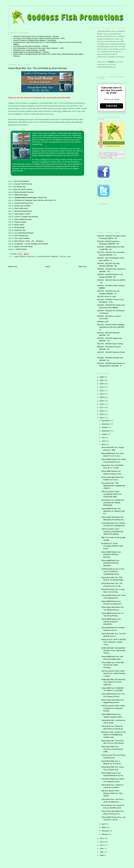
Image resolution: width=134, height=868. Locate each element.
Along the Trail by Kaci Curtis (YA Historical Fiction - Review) (36, 36)
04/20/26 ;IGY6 (103, 322)
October (105, 427)
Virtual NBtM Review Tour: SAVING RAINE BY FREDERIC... (111, 622)
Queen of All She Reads (23, 247)
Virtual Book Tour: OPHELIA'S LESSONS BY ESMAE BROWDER (113, 503)
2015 (102, 414)
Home (48, 267)
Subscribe (111, 106)
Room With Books (21, 208)
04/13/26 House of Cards (107, 297)
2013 (102, 838)
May (104, 444)
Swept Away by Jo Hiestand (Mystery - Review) (31, 52)
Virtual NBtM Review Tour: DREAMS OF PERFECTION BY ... (113, 511)
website (111, 62)
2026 (102, 377)
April (104, 824)
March (104, 827)
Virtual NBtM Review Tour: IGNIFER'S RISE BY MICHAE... (111, 555)
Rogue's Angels (20, 222)
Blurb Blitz (32, 257)
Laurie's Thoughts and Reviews (26, 217)
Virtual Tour (65, 257)
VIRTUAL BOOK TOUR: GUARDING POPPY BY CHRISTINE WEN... (111, 494)
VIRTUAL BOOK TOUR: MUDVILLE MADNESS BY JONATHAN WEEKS (112, 532)
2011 (102, 845)
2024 (102, 384)
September (106, 431)
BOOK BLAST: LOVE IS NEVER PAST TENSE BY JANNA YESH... (114, 642)
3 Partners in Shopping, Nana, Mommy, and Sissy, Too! (35, 200)
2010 (102, 849)
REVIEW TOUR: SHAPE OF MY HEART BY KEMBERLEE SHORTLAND (114, 735)
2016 (102, 411)
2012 (102, 842)
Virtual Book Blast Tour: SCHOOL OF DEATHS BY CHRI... (112, 749)
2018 (102, 404)
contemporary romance (48, 257)
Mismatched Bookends (23, 211)
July (104, 438)
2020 (102, 397)
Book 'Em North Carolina (23, 189)
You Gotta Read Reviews (24, 233)
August (105, 434)
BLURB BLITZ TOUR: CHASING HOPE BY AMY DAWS (112, 546)
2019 (102, 401)
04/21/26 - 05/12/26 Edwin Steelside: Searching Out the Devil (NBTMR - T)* (111, 327)
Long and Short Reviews (23, 184)
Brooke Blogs (19, 227)
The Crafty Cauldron (22, 238)
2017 (102, 408)
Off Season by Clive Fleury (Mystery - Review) (31, 46)
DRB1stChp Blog (21, 195)
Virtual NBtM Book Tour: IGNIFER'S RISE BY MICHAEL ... (110, 563)
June (104, 441)
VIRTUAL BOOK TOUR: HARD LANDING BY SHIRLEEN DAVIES (113, 708)
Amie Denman (20, 257)
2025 (102, 380)
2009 (102, 852)
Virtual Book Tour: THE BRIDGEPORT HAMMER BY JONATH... (113, 486)
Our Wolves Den (20, 187)
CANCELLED (31, 198)
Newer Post (12, 267)
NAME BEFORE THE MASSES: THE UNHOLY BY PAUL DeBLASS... (113, 682)
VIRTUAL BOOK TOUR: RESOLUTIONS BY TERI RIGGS (112, 793)
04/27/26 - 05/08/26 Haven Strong (110, 344)
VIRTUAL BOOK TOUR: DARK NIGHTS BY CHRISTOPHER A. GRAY (113, 674)
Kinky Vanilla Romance (23, 219)
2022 (102, 391)
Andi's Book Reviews (21, 181)
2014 (102, 418)
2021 (102, 394)
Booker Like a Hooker (23, 206)
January (105, 834)
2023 (102, 387)
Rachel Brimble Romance (24, 192)
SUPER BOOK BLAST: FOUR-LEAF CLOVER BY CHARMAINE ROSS (113, 572)
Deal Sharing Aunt (21, 236)
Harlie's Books (21, 249)
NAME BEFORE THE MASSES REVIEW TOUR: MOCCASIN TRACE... (113, 651)
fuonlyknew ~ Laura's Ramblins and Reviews (31, 244)
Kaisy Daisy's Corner (22, 214)
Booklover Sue (20, 230)
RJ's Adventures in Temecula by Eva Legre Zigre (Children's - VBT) (39, 48)
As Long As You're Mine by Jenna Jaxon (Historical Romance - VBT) (39, 38)
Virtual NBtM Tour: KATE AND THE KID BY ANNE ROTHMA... (113, 665)
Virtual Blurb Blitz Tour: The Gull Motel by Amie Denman (38, 68)
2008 (102, 855)
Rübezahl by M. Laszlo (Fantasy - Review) (29, 50)
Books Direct (19, 225)
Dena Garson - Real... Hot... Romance (29, 241)
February (105, 831)
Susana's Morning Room (24, 203)
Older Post (83, 267)
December (106, 421)
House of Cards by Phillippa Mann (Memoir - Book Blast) (35, 40)
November (106, 424)
